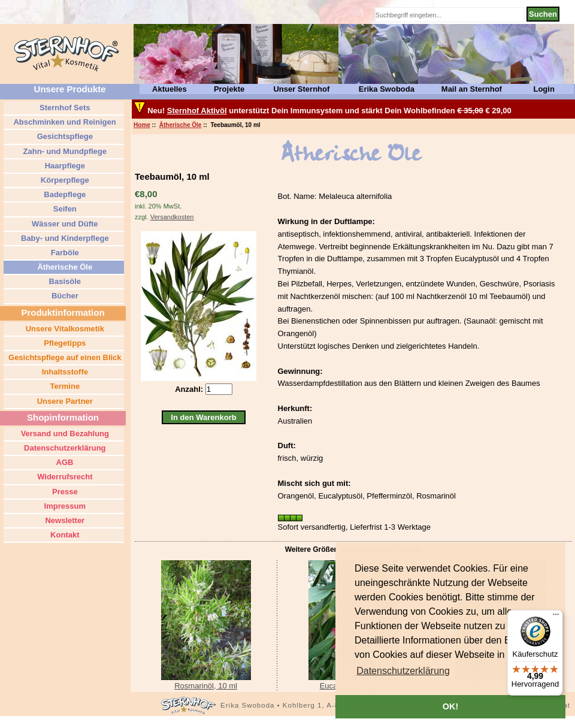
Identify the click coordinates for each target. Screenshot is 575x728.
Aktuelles (170, 89)
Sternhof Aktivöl (197, 111)
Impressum (64, 506)
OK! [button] (450, 706)
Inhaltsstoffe (64, 372)
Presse (63, 492)
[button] (403, 671)
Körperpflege (64, 180)
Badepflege (64, 194)
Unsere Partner (64, 401)
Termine (64, 386)
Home (142, 125)
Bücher (63, 296)
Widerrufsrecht (64, 477)
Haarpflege (64, 166)
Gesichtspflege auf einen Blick (63, 357)
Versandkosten (172, 217)
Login (544, 89)
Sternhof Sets (63, 108)
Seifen (64, 209)
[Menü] (556, 617)
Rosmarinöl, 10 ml (206, 686)
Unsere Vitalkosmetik (64, 329)
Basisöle (64, 281)
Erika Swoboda (387, 89)
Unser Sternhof (301, 89)
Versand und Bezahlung (64, 434)
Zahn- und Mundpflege (64, 151)
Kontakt (64, 535)
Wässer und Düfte (63, 224)
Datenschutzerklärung (63, 448)
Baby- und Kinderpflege (63, 238)
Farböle (64, 253)
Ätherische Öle (181, 125)
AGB (63, 462)
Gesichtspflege (64, 136)
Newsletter (64, 520)
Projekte (229, 89)
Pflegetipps (64, 343)
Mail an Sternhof (472, 89)
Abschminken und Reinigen (63, 122)
